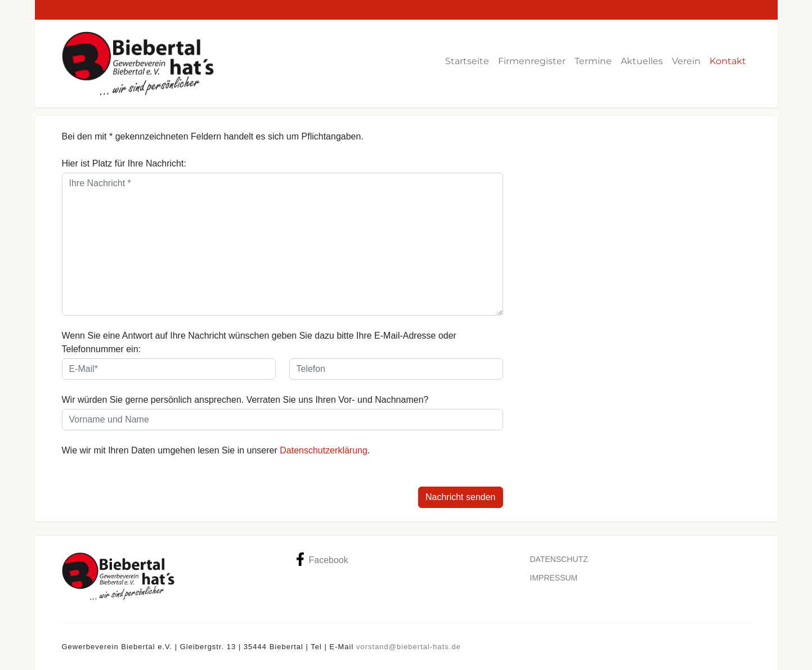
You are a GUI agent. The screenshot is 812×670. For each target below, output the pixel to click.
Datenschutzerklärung (324, 450)
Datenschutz (559, 559)
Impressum (554, 578)
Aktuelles (642, 61)
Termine (593, 61)
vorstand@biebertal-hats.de (409, 647)
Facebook (322, 559)
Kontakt (728, 61)
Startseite (467, 61)
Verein (686, 61)
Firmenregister (532, 61)
